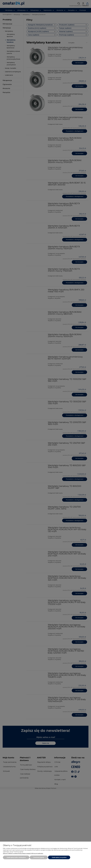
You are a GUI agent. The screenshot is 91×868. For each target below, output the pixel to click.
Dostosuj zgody (39, 857)
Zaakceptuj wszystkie (59, 857)
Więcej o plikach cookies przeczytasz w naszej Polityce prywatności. (23, 853)
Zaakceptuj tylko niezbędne (16, 857)
